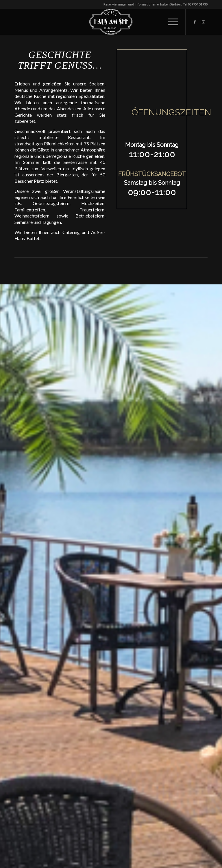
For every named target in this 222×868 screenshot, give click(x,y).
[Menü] (170, 22)
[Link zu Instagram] (203, 22)
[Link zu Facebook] (195, 22)
